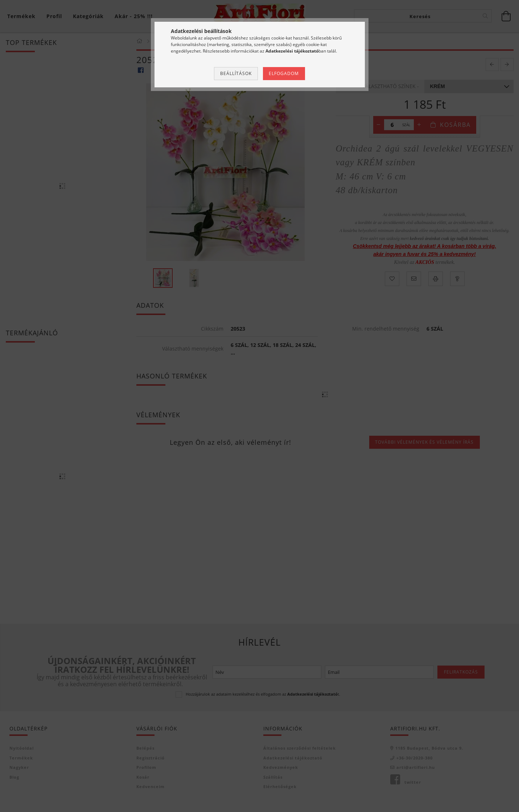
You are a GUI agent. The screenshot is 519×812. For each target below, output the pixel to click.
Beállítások (236, 73)
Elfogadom (284, 73)
